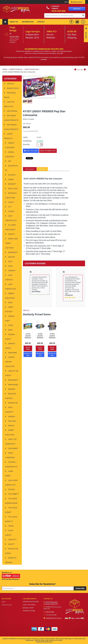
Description (30, 169)
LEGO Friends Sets (32, 69)
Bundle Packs (13, 88)
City (10, 207)
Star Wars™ (13, 448)
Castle (11, 202)
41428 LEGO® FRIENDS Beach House (40, 338)
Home (5, 69)
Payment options (29, 611)
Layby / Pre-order (29, 605)
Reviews (42, 169)
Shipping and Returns (31, 602)
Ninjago (12, 416)
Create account (7, 605)
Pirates (11, 426)
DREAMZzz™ (13, 252)
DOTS (10, 261)
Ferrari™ (12, 271)
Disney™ (12, 234)
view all (26, 310)
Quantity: (26, 144)
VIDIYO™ (11, 544)
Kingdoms (12, 353)
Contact (41, 22)
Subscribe (80, 588)
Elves (10, 266)
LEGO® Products (16, 69)
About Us (14, 22)
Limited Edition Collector (10, 362)
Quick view (28, 348)
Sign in (4, 602)
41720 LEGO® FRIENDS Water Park (28, 338)
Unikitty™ (12, 540)
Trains (11, 526)
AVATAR (11, 179)
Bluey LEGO (13, 188)
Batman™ (12, 184)
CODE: (25, 137)
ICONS (11, 325)
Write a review (28, 119)
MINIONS (12, 389)
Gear (10, 302)
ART (10, 161)
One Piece (12, 421)
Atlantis (12, 175)
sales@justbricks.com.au (54, 618)
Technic (12, 489)
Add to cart (31, 151)
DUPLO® (11, 257)
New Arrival (12, 111)
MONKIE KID (13, 403)
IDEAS (10, 330)
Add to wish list (48, 151)
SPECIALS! (11, 84)
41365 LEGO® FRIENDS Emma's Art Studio (52, 338)
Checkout (77, 9)
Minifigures (13, 385)
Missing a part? (28, 608)
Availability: (27, 141)
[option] (54, 287)
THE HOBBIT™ (13, 494)
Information (28, 22)
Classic (11, 211)
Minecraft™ (13, 380)
